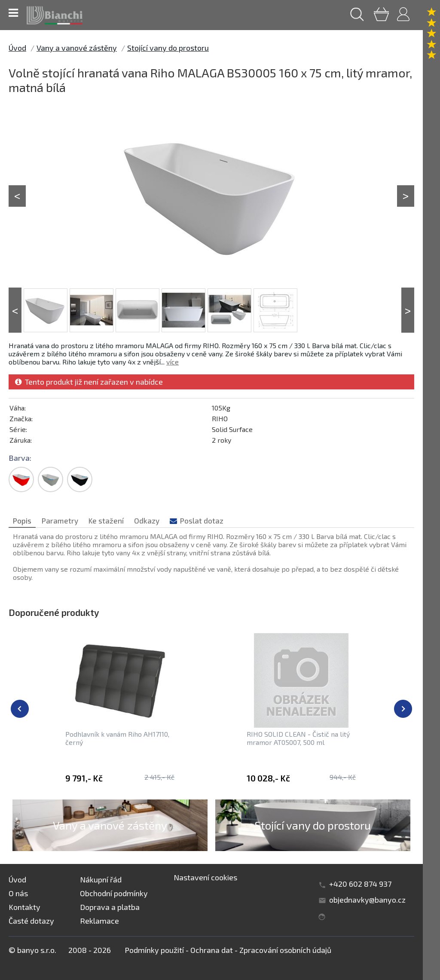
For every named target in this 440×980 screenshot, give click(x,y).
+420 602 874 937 (360, 884)
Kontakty (24, 907)
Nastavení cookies (205, 877)
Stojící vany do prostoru (168, 48)
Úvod (17, 48)
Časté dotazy (31, 921)
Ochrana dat (212, 950)
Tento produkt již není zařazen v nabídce (89, 382)
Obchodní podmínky (114, 893)
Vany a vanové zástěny (77, 48)
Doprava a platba (110, 907)
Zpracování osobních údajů (285, 950)
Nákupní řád (101, 879)
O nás (18, 893)
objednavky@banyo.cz (367, 900)
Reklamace (99, 921)
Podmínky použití (154, 950)
